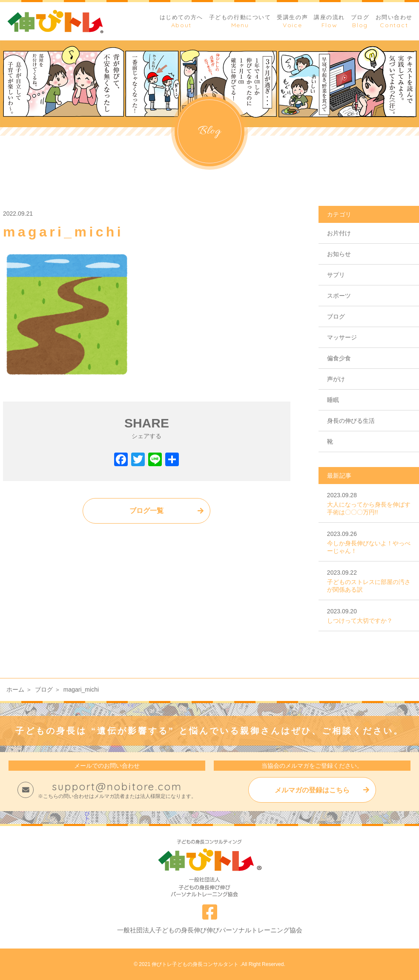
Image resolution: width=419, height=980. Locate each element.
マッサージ (342, 337)
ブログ (336, 316)
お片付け (339, 233)
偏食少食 (339, 358)
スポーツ (339, 296)
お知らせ (339, 254)
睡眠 (333, 400)
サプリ (336, 275)
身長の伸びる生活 (351, 421)
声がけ (336, 379)
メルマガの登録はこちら (312, 790)
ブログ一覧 (146, 511)
